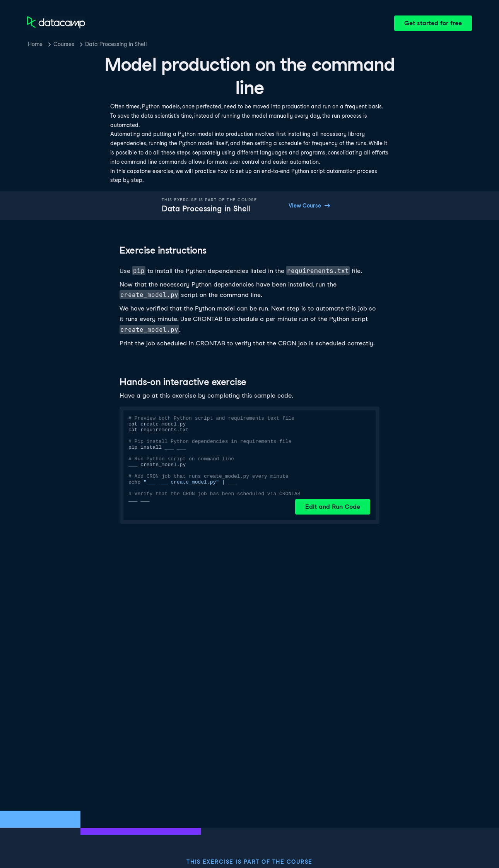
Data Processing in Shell (116, 44)
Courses (64, 44)
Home (35, 44)
